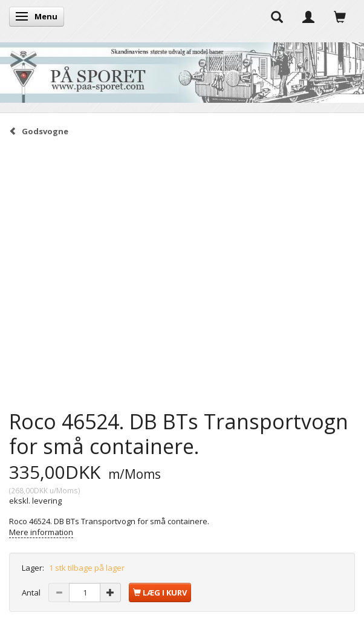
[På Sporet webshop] (182, 70)
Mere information (41, 532)
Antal (32, 593)
